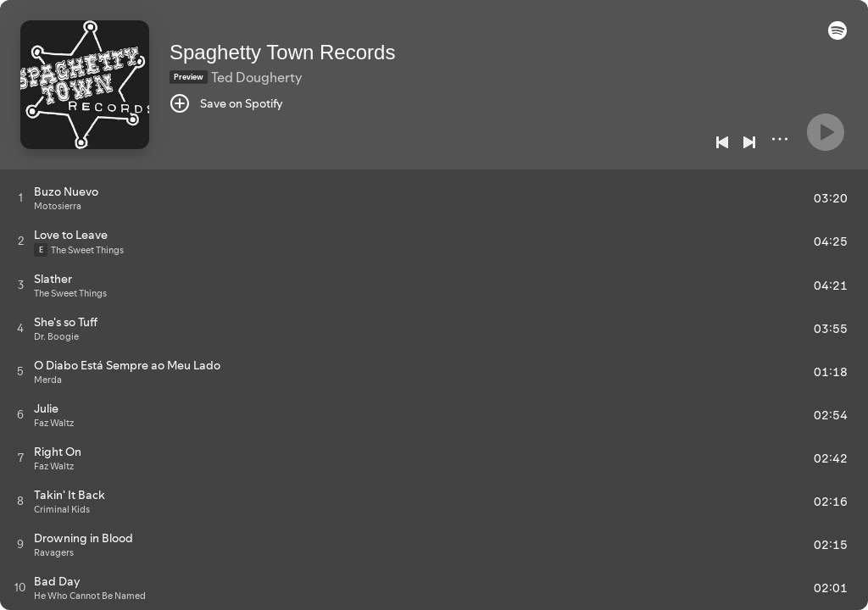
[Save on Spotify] (226, 103)
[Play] (826, 132)
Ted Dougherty (257, 77)
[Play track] (21, 197)
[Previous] (722, 142)
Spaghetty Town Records (282, 52)
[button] (837, 36)
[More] (780, 139)
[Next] (749, 142)
